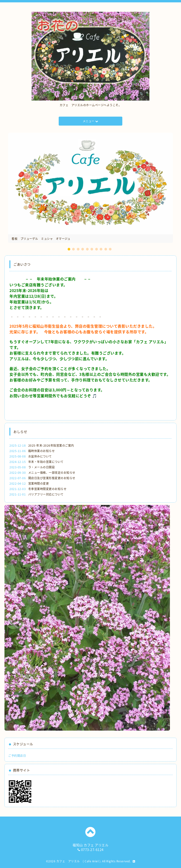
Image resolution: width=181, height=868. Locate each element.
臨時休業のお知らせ (42, 451)
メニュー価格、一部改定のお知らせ (52, 473)
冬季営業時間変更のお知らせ (47, 489)
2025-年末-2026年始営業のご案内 (51, 445)
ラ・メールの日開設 (42, 467)
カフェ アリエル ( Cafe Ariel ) (78, 861)
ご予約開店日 (17, 756)
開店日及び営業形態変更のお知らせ (52, 478)
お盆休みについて (40, 456)
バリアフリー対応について (46, 494)
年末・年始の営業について (46, 462)
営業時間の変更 (39, 483)
